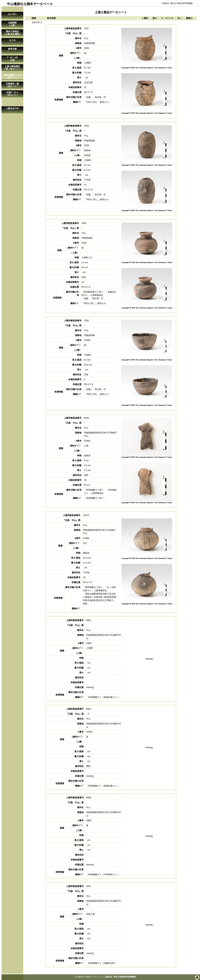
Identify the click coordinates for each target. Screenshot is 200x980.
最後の (189, 18)
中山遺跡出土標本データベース (89, 977)
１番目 (145, 18)
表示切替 (51, 18)
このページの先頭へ (185, 977)
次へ (180, 18)
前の (155, 18)
